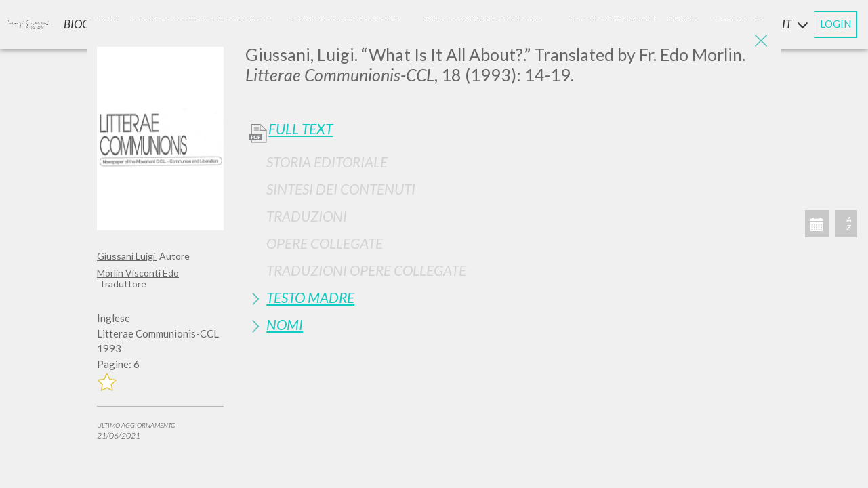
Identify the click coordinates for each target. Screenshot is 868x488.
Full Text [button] (301, 129)
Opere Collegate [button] (325, 243)
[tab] (508, 162)
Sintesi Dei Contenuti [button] (341, 189)
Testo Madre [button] (310, 297)
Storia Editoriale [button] (327, 162)
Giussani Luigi (127, 256)
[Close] (761, 41)
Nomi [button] (285, 324)
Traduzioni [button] (307, 216)
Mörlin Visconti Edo (138, 273)
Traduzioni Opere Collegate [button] (366, 270)
